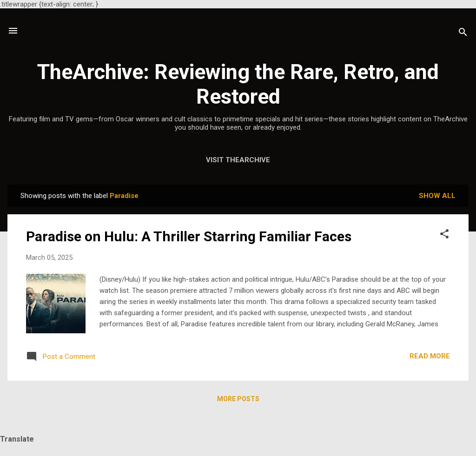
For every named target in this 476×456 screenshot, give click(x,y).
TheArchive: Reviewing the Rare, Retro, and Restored (238, 84)
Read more (430, 356)
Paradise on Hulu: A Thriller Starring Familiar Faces (189, 236)
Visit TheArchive (238, 160)
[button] (444, 235)
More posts (238, 399)
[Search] (463, 34)
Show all (437, 196)
